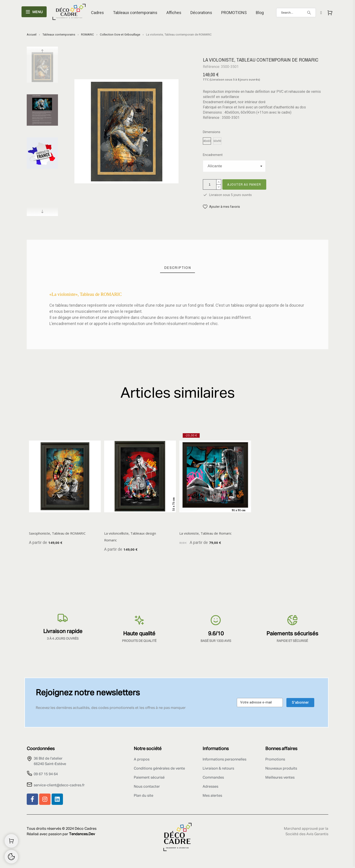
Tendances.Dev (82, 834)
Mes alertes (212, 796)
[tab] (178, 268)
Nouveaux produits (281, 769)
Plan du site (144, 796)
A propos (142, 760)
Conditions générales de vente (159, 769)
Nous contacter (147, 787)
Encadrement (213, 155)
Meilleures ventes (280, 778)
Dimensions (212, 132)
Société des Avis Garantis (307, 834)
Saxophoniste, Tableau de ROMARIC (57, 533)
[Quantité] (210, 184)
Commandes (213, 778)
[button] (221, 207)
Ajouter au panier (244, 184)
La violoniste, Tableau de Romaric (205, 533)
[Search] (296, 13)
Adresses (210, 787)
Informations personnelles (224, 760)
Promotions (275, 760)
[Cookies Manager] (11, 857)
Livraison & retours (218, 769)
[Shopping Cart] (11, 841)
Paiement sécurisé (149, 778)
